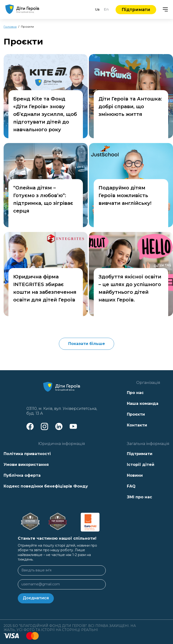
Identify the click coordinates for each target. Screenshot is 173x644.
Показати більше (87, 344)
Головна (10, 27)
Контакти (137, 425)
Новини (135, 475)
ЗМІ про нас (139, 497)
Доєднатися (36, 598)
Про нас (135, 393)
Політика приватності (27, 454)
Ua (97, 9)
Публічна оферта (22, 475)
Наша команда (143, 403)
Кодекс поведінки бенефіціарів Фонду (46, 486)
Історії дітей (141, 465)
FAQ (131, 486)
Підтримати (136, 10)
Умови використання (26, 465)
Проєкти (136, 414)
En (106, 9)
